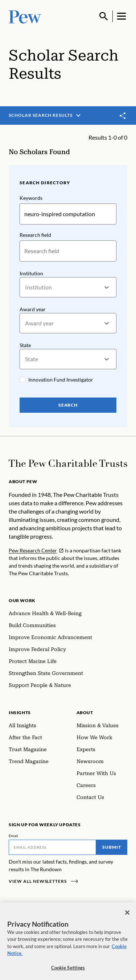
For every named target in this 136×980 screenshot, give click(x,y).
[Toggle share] (123, 116)
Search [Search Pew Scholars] (68, 405)
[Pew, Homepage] (25, 16)
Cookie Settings (68, 971)
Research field (35, 235)
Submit (112, 847)
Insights (20, 713)
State (25, 345)
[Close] (127, 916)
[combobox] (26, 287)
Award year (33, 309)
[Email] (52, 847)
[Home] (68, 463)
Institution (31, 273)
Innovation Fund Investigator (61, 380)
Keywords (31, 198)
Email (14, 836)
